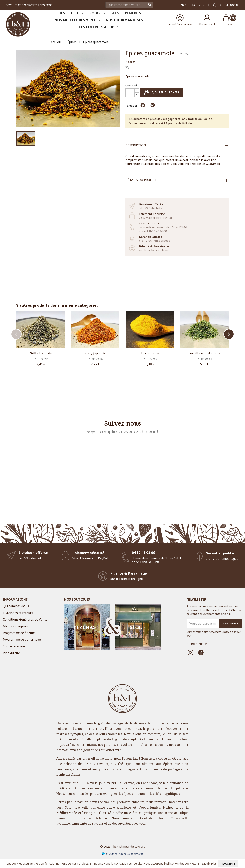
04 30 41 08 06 (225, 5)
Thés (60, 13)
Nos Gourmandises (124, 20)
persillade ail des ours (204, 353)
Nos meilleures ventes (77, 20)
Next (229, 334)
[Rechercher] (129, 5)
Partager (143, 105)
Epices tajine (150, 353)
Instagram (190, 653)
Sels (115, 13)
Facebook (201, 653)
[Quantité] (130, 93)
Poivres (97, 13)
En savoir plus (207, 863)
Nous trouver (192, 5)
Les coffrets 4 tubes (99, 27)
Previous (16, 334)
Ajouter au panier (162, 93)
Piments (133, 13)
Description (136, 145)
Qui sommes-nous (16, 606)
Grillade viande (41, 353)
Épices (77, 13)
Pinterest (153, 105)
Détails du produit (142, 180)
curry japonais (95, 353)
